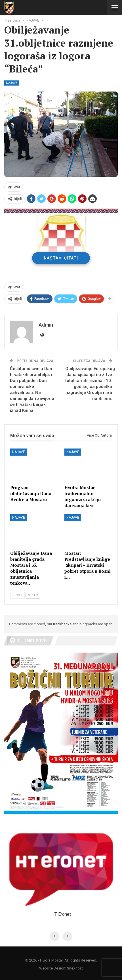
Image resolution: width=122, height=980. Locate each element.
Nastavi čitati (61, 258)
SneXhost (75, 968)
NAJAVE (12, 83)
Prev (17, 595)
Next (33, 595)
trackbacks (62, 624)
